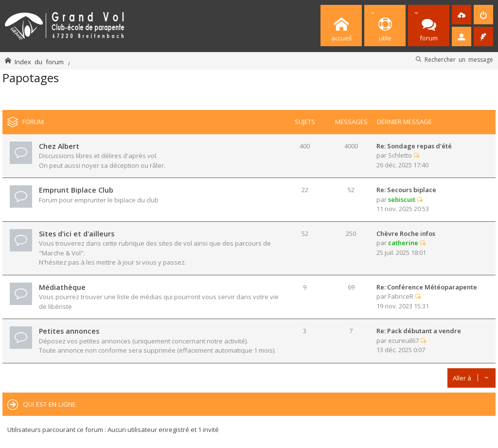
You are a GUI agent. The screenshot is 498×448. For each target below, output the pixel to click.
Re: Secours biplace (406, 190)
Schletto (400, 155)
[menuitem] (462, 15)
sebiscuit (402, 199)
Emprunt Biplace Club (76, 190)
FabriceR (401, 296)
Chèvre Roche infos (406, 233)
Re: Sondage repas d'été (414, 146)
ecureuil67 (403, 340)
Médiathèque (62, 287)
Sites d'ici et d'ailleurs (77, 234)
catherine (403, 243)
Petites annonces (69, 331)
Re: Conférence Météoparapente (427, 287)
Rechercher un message (459, 59)
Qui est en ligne (49, 404)
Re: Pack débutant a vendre (419, 331)
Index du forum (39, 62)
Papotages (31, 78)
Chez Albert (59, 146)
